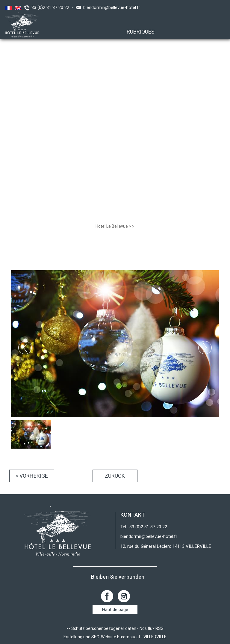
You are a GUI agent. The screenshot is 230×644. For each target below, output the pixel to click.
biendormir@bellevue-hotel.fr (112, 7)
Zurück (115, 476)
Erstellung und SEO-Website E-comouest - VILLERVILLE (115, 637)
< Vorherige (32, 476)
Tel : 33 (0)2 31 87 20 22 (144, 527)
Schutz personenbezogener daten (104, 628)
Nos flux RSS (152, 628)
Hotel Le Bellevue (112, 226)
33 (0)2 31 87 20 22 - (54, 7)
